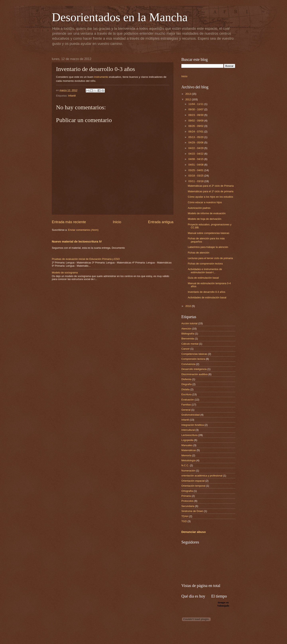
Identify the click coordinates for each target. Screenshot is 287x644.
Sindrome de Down (192, 511)
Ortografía (187, 491)
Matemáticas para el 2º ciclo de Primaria (211, 186)
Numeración (188, 471)
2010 (189, 306)
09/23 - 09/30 (196, 115)
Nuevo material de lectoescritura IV (77, 241)
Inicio (117, 222)
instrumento (101, 77)
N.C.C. (185, 465)
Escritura (186, 394)
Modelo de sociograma (65, 273)
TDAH (185, 516)
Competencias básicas (194, 354)
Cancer (186, 349)
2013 (189, 94)
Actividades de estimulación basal (207, 297)
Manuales (187, 445)
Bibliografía (188, 334)
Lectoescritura (189, 435)
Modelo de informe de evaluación (207, 213)
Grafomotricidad (191, 415)
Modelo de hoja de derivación (204, 219)
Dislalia (186, 389)
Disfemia (186, 379)
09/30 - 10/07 (196, 109)
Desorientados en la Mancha (120, 17)
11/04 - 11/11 (196, 104)
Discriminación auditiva (195, 374)
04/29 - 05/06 (196, 143)
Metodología (188, 460)
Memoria (186, 455)
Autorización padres (199, 208)
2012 (189, 99)
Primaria (186, 496)
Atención (186, 329)
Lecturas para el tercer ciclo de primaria (210, 258)
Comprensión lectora (193, 359)
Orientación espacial (193, 481)
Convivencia (188, 364)
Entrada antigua (161, 222)
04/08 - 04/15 (196, 159)
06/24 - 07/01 (196, 132)
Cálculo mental (190, 344)
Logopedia (187, 440)
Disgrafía (187, 384)
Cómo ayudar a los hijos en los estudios (210, 197)
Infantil (72, 96)
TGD (184, 521)
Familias (186, 405)
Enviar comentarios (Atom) (83, 230)
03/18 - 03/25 (196, 176)
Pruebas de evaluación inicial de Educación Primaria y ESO (86, 259)
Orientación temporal (193, 486)
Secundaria (188, 506)
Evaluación (188, 400)
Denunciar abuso (194, 532)
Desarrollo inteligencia (194, 369)
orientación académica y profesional (202, 476)
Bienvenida (188, 339)
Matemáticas (189, 450)
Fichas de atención (199, 253)
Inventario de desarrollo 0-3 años (206, 292)
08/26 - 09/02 (196, 126)
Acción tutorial (189, 323)
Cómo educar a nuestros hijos (205, 202)
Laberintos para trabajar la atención (208, 247)
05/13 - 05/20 (196, 137)
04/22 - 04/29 (196, 148)
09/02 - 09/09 (196, 121)
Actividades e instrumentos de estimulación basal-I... (205, 271)
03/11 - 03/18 (196, 181)
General (186, 410)
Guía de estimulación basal (203, 278)
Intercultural (188, 430)
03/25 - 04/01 (196, 170)
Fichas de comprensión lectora (205, 264)
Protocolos (187, 501)
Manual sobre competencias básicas (208, 233)
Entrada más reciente (69, 222)
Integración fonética (193, 425)
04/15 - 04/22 (196, 154)
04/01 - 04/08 (196, 165)
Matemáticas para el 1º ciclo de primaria (211, 191)
